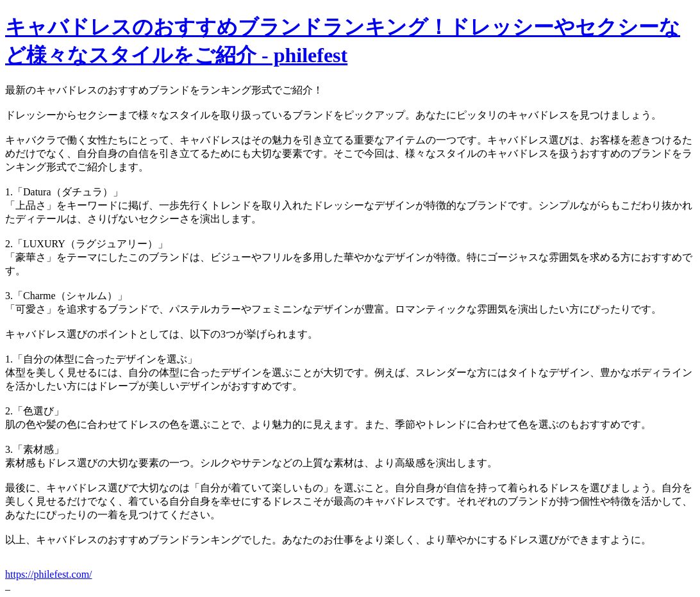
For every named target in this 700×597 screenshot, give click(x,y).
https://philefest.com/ (49, 574)
